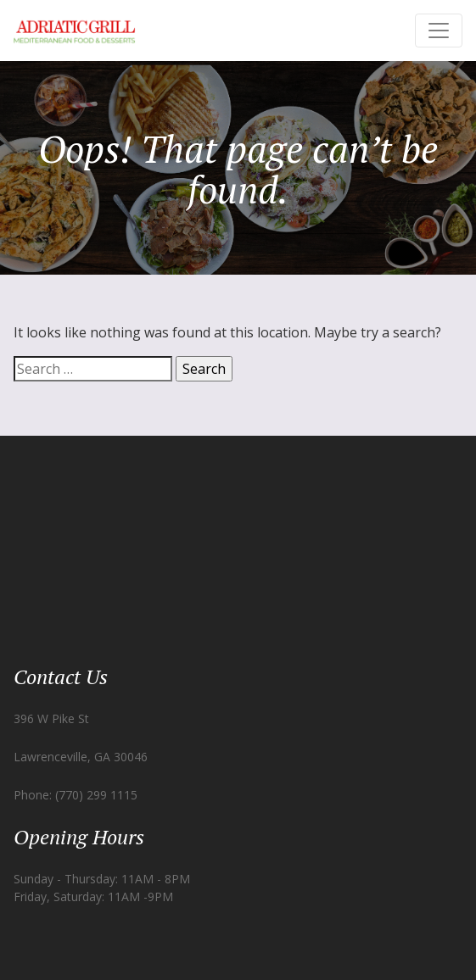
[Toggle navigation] (439, 31)
